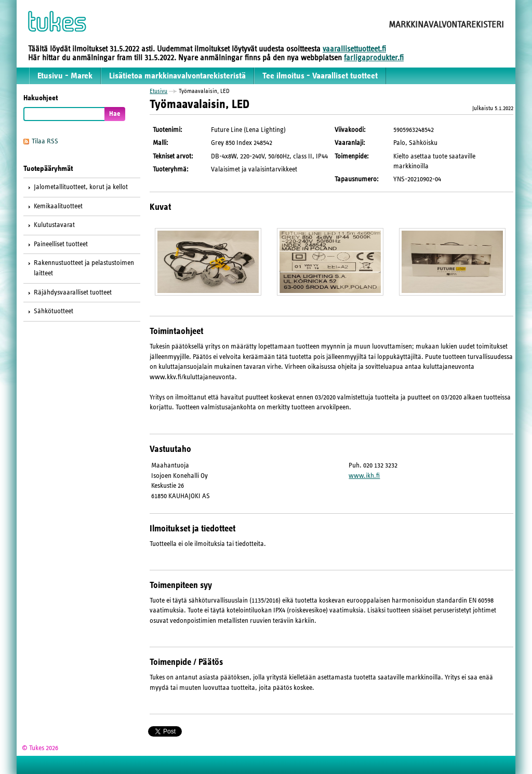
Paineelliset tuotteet (61, 244)
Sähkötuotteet (54, 311)
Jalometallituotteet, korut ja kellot (81, 187)
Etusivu (158, 91)
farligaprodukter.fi (374, 58)
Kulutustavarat (54, 225)
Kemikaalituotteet (58, 206)
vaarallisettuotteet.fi (354, 49)
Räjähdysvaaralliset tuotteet (73, 292)
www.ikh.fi (364, 476)
